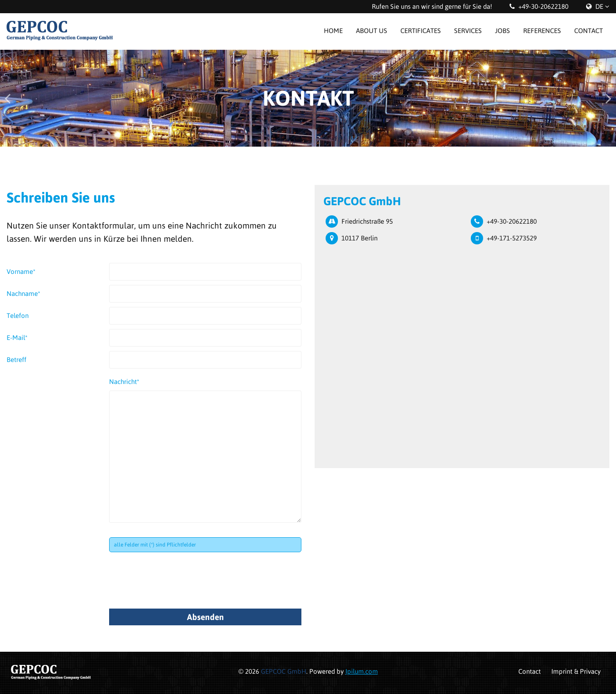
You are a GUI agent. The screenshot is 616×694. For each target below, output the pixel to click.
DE (599, 6)
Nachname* (24, 293)
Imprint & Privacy (576, 671)
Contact (588, 31)
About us (372, 31)
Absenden (205, 617)
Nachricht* (124, 382)
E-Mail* (17, 338)
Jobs (502, 31)
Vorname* (21, 271)
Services (468, 31)
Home (333, 31)
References (542, 31)
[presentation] (176, 578)
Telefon (18, 316)
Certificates (421, 31)
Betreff (16, 360)
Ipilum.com (362, 671)
